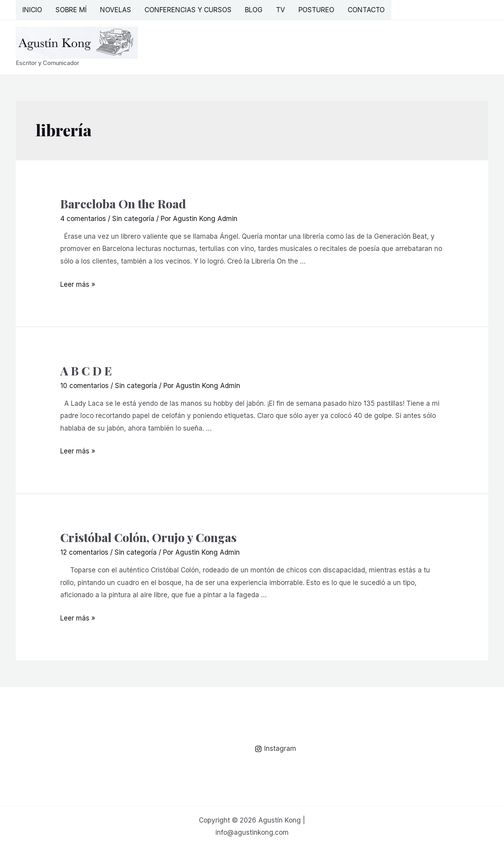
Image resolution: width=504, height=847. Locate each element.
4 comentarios (83, 219)
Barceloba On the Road (123, 204)
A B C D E (86, 371)
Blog (254, 10)
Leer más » (78, 284)
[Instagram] (275, 749)
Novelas (116, 10)
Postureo (316, 10)
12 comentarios (84, 552)
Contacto (366, 10)
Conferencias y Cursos (188, 10)
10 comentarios (84, 386)
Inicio (32, 10)
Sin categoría (133, 219)
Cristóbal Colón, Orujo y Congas (148, 537)
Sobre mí (71, 10)
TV (281, 10)
